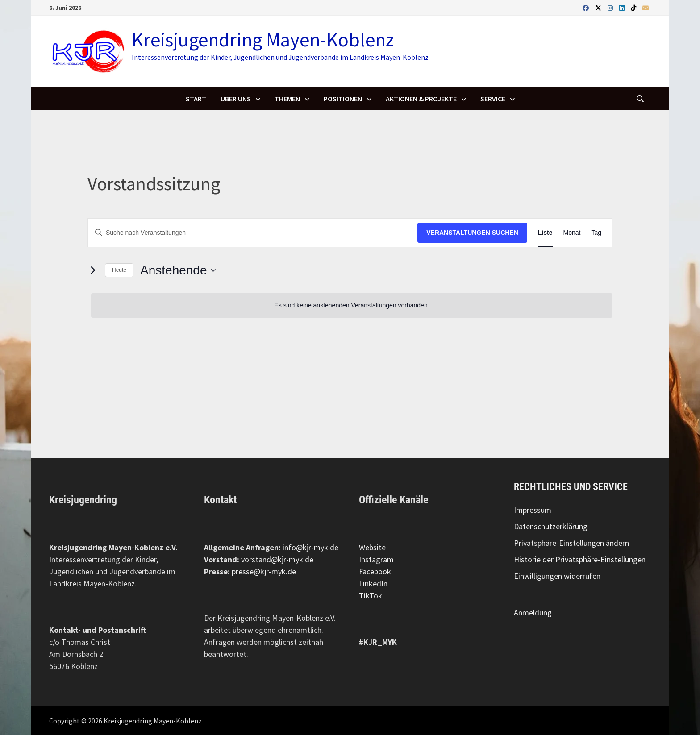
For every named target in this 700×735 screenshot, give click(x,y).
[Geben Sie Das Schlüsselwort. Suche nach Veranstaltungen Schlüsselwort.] (253, 233)
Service (493, 99)
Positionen (343, 99)
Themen (287, 99)
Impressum (533, 510)
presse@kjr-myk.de (264, 571)
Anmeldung (533, 612)
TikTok (371, 596)
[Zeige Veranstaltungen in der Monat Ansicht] (572, 233)
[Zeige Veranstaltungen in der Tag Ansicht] (596, 233)
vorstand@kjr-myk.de (277, 559)
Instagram (376, 559)
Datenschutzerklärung (551, 526)
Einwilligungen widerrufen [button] (557, 576)
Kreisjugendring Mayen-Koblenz (263, 39)
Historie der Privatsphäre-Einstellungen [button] (580, 559)
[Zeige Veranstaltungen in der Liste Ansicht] (545, 233)
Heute (119, 270)
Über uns (236, 99)
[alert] (352, 305)
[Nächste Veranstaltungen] (93, 270)
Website (372, 547)
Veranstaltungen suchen (472, 233)
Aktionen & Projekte (421, 99)
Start (196, 99)
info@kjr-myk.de (310, 547)
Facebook (375, 571)
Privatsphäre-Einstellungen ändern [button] (571, 543)
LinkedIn (373, 583)
